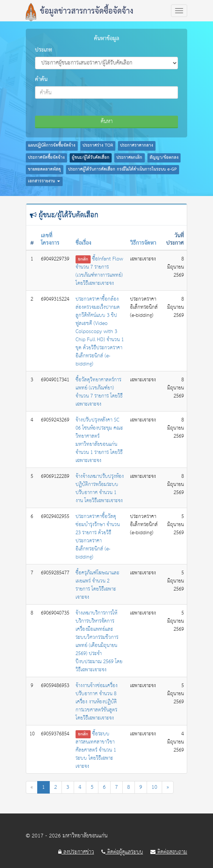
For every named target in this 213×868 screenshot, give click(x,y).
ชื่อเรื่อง (83, 243)
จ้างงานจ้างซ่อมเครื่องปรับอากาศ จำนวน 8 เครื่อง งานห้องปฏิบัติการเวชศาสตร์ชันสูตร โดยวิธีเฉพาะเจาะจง (97, 702)
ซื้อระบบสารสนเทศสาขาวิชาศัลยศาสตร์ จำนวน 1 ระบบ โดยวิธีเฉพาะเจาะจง (96, 750)
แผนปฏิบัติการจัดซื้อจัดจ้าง (52, 146)
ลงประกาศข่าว (76, 852)
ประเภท (43, 50)
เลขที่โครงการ (50, 239)
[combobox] (106, 92)
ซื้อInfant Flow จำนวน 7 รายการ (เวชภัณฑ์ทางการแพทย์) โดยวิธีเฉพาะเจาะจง (99, 271)
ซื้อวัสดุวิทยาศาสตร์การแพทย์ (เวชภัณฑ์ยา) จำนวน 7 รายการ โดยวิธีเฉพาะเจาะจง (99, 392)
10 (154, 787)
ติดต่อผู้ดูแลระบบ (122, 852)
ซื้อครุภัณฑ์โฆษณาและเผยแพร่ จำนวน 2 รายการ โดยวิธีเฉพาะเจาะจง (97, 585)
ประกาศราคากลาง (137, 146)
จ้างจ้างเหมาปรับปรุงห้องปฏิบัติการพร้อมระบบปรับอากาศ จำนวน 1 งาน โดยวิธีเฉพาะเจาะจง (100, 489)
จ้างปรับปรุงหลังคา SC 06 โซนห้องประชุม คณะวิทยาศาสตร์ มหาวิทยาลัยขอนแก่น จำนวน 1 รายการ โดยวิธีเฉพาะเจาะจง (99, 440)
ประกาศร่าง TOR (98, 146)
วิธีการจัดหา (143, 243)
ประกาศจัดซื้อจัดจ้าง (46, 158)
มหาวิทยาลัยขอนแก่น (85, 836)
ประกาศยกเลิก (129, 158)
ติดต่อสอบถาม (169, 852)
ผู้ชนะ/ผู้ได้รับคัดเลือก (91, 158)
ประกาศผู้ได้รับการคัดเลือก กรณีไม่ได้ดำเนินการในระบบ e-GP (123, 169)
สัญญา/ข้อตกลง (164, 158)
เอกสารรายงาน (44, 181)
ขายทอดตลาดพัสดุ (44, 169)
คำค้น (41, 80)
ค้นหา (107, 121)
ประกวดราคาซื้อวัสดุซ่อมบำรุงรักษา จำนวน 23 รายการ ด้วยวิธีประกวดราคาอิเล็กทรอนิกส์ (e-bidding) (98, 537)
